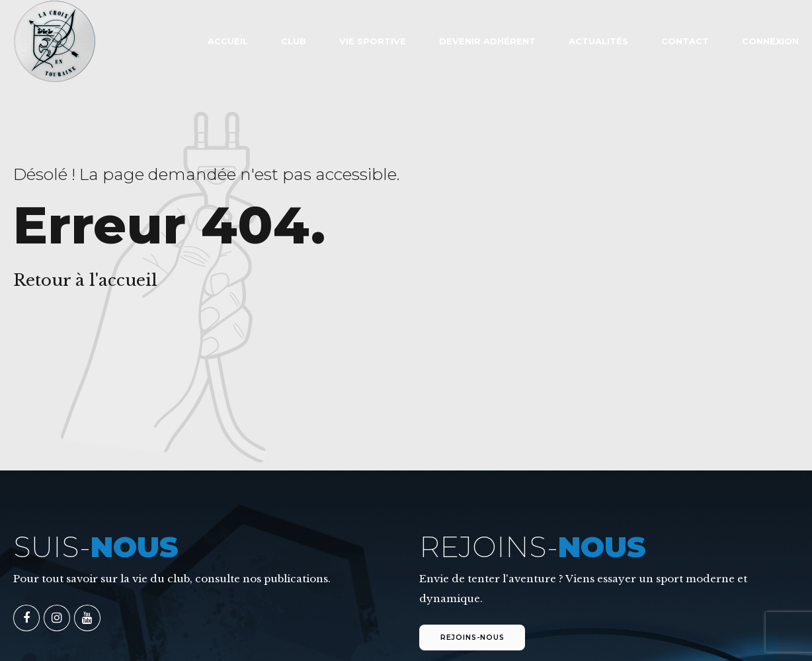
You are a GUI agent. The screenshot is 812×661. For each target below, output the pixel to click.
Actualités (598, 41)
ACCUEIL (228, 41)
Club (294, 41)
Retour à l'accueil (85, 280)
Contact (685, 41)
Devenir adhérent (487, 41)
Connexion (770, 41)
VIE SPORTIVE (373, 41)
